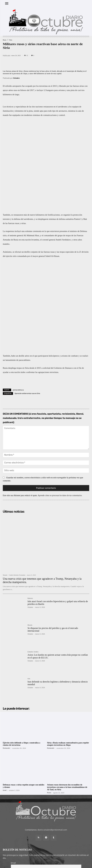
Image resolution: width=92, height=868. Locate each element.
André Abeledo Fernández (17, 493)
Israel (5, 708)
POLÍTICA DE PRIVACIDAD (62, 865)
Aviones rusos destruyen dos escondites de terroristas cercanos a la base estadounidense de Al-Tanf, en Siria (67, 705)
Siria (11, 40)
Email (13, 781)
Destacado (6, 666)
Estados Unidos (33, 570)
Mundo (5, 493)
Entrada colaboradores (41, 860)
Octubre (16, 78)
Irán (29, 596)
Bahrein (30, 516)
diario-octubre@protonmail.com (52, 747)
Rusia (5, 40)
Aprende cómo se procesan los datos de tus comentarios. (60, 413)
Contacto (56, 860)
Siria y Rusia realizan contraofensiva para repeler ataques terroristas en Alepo (68, 662)
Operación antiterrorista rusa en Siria (27, 311)
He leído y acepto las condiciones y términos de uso (38, 791)
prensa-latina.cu (18, 307)
